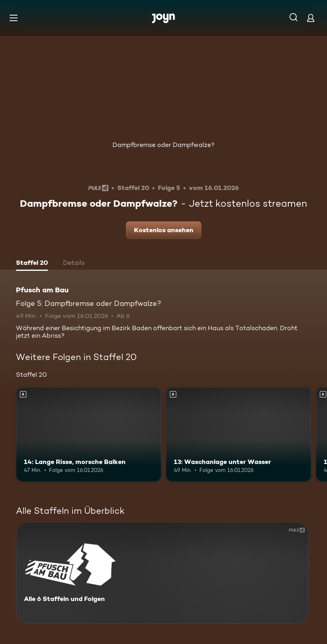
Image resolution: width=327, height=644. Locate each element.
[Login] (311, 18)
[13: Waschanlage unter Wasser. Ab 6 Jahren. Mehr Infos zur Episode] (238, 434)
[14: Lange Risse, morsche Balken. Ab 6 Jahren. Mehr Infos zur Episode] (89, 434)
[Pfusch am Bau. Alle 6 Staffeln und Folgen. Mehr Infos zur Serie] (162, 573)
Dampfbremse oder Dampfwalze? (163, 145)
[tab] (32, 264)
